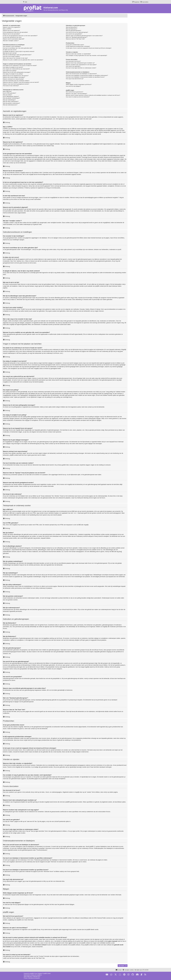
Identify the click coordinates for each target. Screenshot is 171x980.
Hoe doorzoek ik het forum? (73, 61)
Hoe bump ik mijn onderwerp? (11, 86)
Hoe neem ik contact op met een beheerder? (78, 97)
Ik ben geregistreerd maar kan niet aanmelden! (15, 32)
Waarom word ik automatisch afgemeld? (14, 39)
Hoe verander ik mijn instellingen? (12, 46)
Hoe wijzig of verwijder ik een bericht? (13, 67)
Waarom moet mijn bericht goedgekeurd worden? (16, 84)
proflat (28, 977)
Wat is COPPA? (7, 29)
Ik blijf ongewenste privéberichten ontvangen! (78, 46)
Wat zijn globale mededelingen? (11, 98)
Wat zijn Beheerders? (72, 27)
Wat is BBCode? (7, 91)
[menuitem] (25, 2)
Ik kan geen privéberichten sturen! (75, 45)
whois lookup (119, 939)
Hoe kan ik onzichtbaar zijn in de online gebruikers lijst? (18, 48)
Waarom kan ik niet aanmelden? (12, 34)
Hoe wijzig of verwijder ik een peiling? (13, 74)
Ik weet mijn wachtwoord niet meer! (12, 37)
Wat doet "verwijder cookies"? (11, 41)
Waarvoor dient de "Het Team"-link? (75, 39)
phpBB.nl (39, 975)
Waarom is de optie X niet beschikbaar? (76, 94)
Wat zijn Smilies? (7, 95)
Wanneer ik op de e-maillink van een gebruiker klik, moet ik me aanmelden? (23, 60)
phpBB (32, 974)
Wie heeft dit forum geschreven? (74, 92)
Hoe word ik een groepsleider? (74, 34)
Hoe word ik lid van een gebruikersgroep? (77, 32)
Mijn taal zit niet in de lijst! (10, 53)
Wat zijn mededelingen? (9, 100)
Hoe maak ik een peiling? (10, 71)
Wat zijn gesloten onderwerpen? (12, 103)
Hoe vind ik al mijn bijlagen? (73, 86)
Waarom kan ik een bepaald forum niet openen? (16, 76)
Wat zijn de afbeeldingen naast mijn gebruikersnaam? (17, 55)
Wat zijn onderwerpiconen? (10, 105)
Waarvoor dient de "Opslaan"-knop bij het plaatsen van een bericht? (21, 82)
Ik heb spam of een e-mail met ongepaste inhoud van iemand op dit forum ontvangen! (89, 48)
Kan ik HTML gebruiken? (10, 93)
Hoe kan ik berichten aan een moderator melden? (16, 81)
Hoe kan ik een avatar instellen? (12, 56)
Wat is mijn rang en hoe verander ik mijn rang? (15, 58)
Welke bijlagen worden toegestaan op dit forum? (79, 84)
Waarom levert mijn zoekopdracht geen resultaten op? (80, 63)
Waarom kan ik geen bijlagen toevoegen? (14, 77)
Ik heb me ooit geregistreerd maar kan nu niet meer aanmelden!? (20, 36)
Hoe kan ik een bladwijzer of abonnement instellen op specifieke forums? (85, 77)
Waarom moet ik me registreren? (12, 27)
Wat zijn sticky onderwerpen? (11, 101)
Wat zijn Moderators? (72, 29)
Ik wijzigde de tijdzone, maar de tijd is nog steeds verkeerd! (19, 51)
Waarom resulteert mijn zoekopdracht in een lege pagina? (81, 65)
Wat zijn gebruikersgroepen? (74, 31)
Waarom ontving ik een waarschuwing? (13, 79)
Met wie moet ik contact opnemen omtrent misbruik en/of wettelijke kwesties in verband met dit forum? (93, 95)
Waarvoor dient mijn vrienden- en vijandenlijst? (78, 54)
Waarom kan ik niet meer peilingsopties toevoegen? (17, 72)
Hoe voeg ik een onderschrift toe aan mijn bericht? (16, 69)
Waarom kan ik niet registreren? (11, 31)
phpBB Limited (67, 918)
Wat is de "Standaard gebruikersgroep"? (77, 37)
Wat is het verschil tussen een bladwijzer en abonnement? (81, 74)
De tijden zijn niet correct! (10, 50)
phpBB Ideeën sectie (92, 930)
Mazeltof (36, 977)
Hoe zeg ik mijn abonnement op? (75, 79)
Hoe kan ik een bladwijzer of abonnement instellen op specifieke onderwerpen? (87, 75)
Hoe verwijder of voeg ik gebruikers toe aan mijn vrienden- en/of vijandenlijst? (86, 55)
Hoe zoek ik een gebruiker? (73, 66)
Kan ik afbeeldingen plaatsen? (11, 96)
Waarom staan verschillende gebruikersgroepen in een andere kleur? (84, 36)
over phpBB (18, 920)
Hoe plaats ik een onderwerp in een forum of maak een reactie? (20, 65)
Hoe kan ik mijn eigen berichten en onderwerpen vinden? (81, 68)
